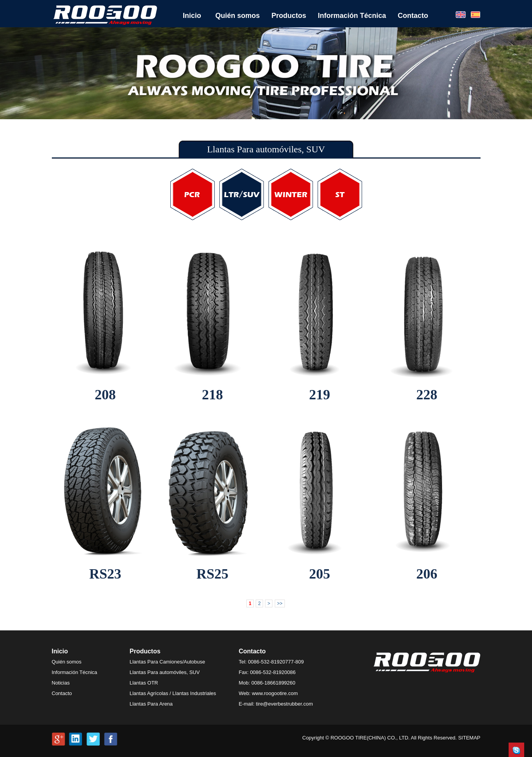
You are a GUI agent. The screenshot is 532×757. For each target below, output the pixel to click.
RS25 (212, 574)
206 (427, 574)
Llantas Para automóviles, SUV (165, 672)
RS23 (105, 574)
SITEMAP (469, 738)
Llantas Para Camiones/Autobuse (168, 662)
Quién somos (238, 16)
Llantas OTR (144, 683)
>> (280, 603)
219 (320, 395)
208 (105, 395)
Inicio (192, 16)
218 (212, 395)
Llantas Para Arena (151, 704)
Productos (289, 16)
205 (320, 574)
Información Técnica (352, 16)
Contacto (413, 16)
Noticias (61, 683)
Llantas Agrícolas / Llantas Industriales (173, 693)
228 (427, 395)
